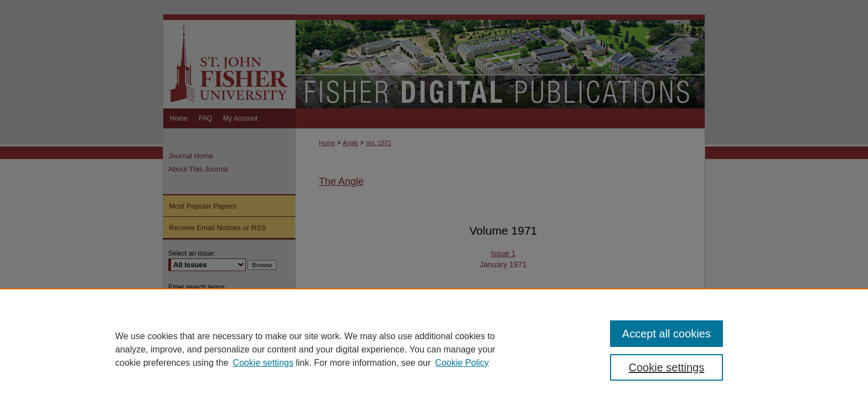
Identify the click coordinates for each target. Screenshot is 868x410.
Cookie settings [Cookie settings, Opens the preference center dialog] (667, 367)
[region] (434, 349)
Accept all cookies (666, 334)
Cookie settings (263, 363)
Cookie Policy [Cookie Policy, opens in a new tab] (462, 363)
